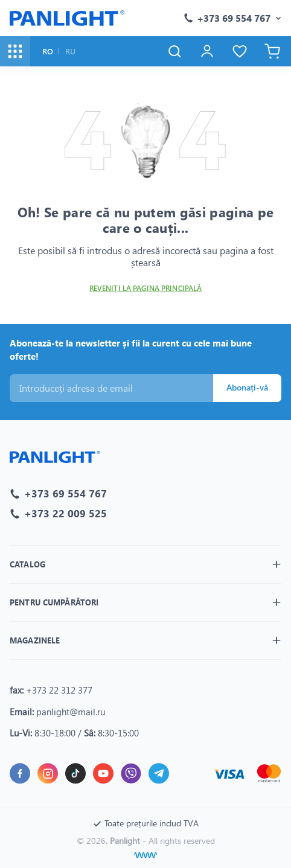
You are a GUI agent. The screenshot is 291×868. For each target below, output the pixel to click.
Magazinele (35, 640)
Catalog (27, 564)
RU (70, 51)
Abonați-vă (247, 387)
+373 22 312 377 (59, 690)
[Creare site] (145, 855)
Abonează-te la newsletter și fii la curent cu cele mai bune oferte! (131, 350)
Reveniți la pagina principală (145, 288)
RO (48, 51)
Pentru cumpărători (54, 602)
